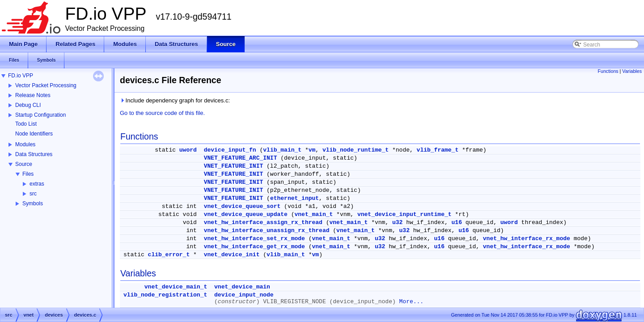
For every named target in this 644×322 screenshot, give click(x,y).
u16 (457, 222)
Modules (25, 144)
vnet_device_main (242, 287)
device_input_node (244, 295)
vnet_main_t (314, 214)
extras (37, 184)
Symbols (33, 203)
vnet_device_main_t (176, 287)
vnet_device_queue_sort (242, 206)
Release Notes (33, 95)
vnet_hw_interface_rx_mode (527, 239)
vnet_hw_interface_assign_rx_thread (263, 222)
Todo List (26, 124)
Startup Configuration (40, 115)
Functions (608, 71)
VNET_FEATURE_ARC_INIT (241, 158)
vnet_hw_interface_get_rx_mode (254, 247)
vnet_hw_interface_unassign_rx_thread (267, 231)
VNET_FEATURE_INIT (234, 166)
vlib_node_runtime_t (356, 150)
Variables (632, 71)
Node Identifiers (34, 134)
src (33, 194)
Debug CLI (28, 105)
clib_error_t (169, 255)
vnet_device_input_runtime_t (405, 214)
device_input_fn (230, 150)
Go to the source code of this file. (162, 113)
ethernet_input (294, 198)
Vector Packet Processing (46, 85)
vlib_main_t (282, 150)
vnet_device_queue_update (246, 214)
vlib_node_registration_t (165, 295)
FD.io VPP (21, 76)
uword (188, 150)
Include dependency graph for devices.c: (175, 100)
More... (412, 302)
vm (312, 150)
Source (24, 164)
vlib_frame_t (438, 150)
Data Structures (34, 154)
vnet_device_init (232, 255)
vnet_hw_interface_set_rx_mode (254, 239)
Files (28, 174)
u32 (397, 222)
